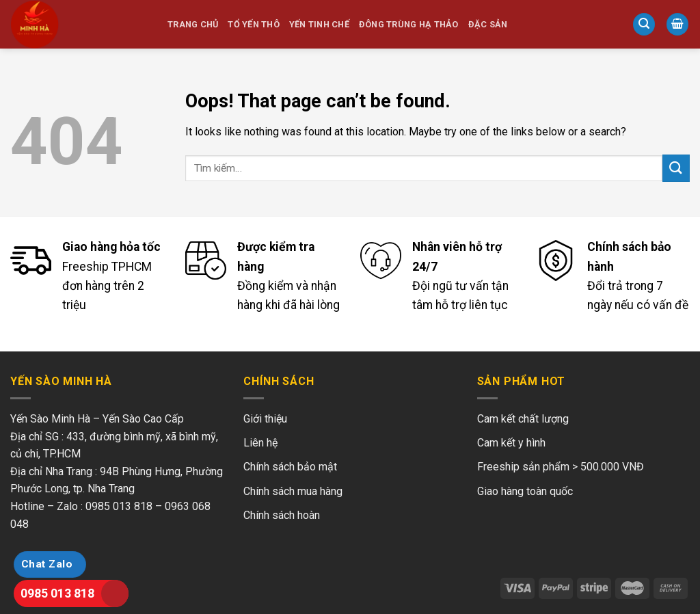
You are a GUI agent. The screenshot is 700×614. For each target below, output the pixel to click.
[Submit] (676, 168)
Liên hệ (260, 443)
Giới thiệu (265, 419)
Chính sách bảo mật (290, 467)
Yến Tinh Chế (319, 24)
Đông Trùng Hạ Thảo (409, 24)
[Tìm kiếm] (644, 24)
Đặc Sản (488, 24)
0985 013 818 (57, 593)
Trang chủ (193, 24)
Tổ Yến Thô (254, 24)
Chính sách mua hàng (293, 491)
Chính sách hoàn (282, 515)
